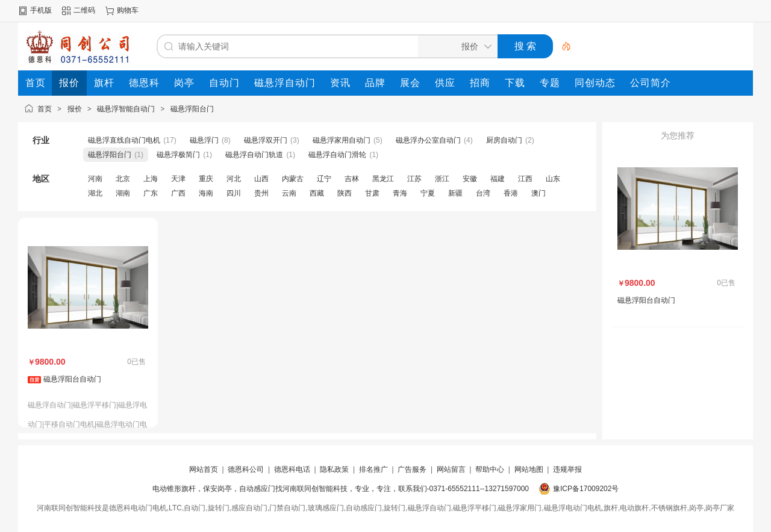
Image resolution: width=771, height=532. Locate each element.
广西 (178, 193)
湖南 (123, 193)
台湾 (483, 193)
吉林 (352, 179)
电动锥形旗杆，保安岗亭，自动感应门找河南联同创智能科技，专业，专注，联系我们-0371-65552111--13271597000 (341, 489)
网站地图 (529, 469)
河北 (234, 179)
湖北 (95, 193)
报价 (75, 109)
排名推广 (373, 469)
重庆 (206, 179)
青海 (400, 193)
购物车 (128, 10)
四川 (234, 193)
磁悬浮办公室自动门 (428, 140)
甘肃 (372, 193)
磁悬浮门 (204, 140)
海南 (206, 193)
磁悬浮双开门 (266, 140)
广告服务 (412, 469)
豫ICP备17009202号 (586, 489)
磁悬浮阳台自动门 (72, 379)
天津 (178, 179)
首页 (45, 109)
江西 (525, 179)
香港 (511, 193)
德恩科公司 (246, 469)
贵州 (261, 193)
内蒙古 (293, 179)
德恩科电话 (292, 469)
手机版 (41, 10)
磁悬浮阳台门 (192, 109)
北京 (123, 179)
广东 (151, 193)
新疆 (455, 193)
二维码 (84, 10)
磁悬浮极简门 (178, 155)
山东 (553, 179)
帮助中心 (490, 469)
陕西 (345, 193)
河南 (95, 179)
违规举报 (567, 469)
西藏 (317, 193)
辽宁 (324, 179)
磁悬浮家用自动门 (342, 140)
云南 (289, 193)
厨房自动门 (504, 140)
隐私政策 (334, 469)
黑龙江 (383, 179)
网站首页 (204, 469)
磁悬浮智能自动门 (126, 109)
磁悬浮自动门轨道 (254, 155)
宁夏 (428, 193)
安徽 (470, 179)
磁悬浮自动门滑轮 (337, 155)
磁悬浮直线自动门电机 (124, 140)
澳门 (538, 193)
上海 (151, 179)
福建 (498, 179)
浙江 (442, 179)
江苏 (414, 179)
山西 (261, 179)
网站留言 (451, 469)
